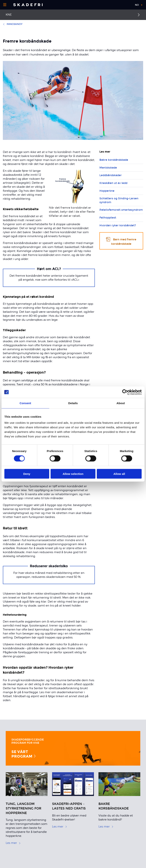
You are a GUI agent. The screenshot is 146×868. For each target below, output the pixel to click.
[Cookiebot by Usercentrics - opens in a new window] (125, 392)
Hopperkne (107, 191)
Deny (27, 474)
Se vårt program (24, 754)
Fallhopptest (108, 218)
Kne (9, 15)
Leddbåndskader (111, 175)
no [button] (137, 5)
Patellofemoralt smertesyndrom (121, 210)
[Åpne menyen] (5, 5)
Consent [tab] (25, 403)
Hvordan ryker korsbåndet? (118, 225)
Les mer (13, 843)
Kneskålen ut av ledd (113, 183)
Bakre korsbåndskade (114, 160)
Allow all (119, 474)
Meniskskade (108, 168)
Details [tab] (73, 403)
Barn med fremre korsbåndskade (121, 241)
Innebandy (13, 24)
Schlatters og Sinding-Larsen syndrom (119, 200)
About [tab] (121, 403)
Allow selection (73, 474)
